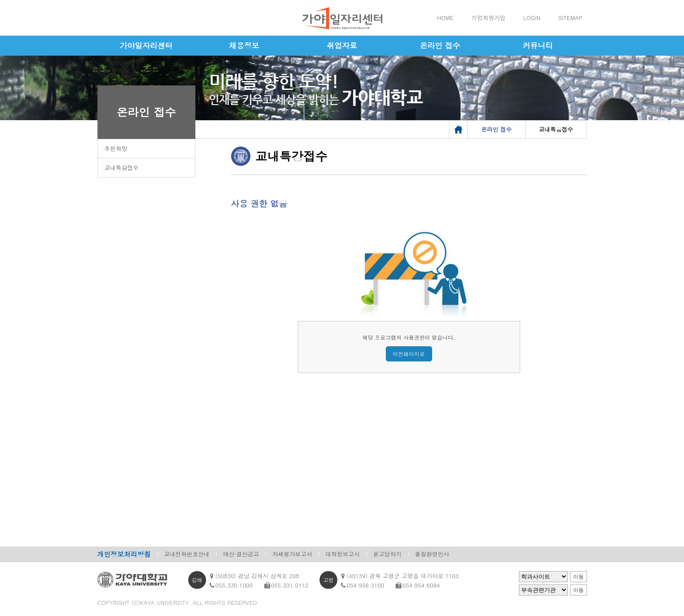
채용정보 (244, 45)
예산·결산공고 (241, 554)
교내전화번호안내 (187, 554)
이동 (579, 577)
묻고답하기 (387, 554)
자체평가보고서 (292, 554)
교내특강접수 (122, 168)
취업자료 (342, 45)
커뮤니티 (538, 45)
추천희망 (116, 148)
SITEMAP (570, 18)
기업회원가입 (488, 18)
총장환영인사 (432, 554)
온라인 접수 (440, 45)
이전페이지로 (409, 354)
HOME (445, 18)
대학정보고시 (342, 554)
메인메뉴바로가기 (0, 0)
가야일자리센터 (146, 45)
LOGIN (532, 18)
